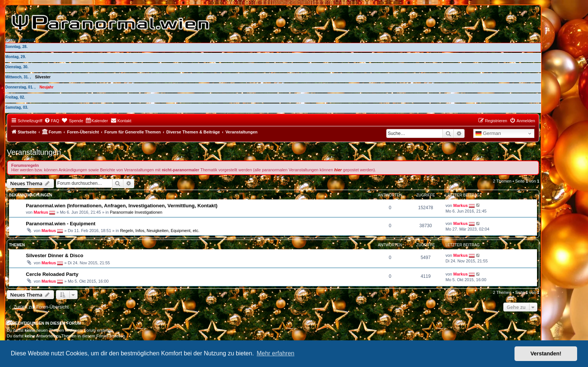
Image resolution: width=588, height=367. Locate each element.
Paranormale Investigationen (136, 212)
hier (338, 170)
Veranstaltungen (34, 152)
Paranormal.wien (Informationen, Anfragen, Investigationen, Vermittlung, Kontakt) (122, 206)
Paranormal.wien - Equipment (61, 224)
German (488, 133)
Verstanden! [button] (546, 354)
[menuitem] (52, 121)
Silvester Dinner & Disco (55, 255)
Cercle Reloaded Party (52, 274)
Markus (41, 212)
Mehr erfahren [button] (275, 353)
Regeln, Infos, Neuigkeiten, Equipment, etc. (160, 231)
